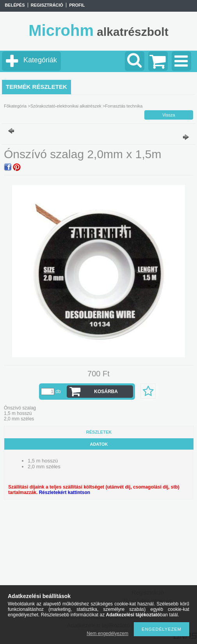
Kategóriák (40, 60)
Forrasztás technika (124, 106)
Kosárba (106, 392)
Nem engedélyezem (107, 633)
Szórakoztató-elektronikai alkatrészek (66, 106)
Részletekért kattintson (65, 492)
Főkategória (15, 106)
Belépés (15, 5)
